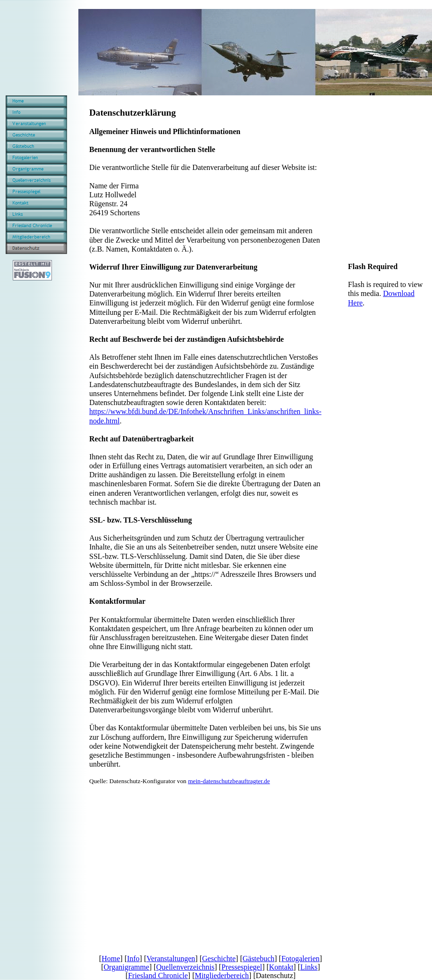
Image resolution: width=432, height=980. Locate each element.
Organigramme (127, 967)
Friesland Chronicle (158, 976)
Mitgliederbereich (222, 976)
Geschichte (219, 959)
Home (111, 959)
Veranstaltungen (171, 959)
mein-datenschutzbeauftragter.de (229, 781)
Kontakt (281, 967)
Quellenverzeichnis (186, 967)
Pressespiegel (242, 967)
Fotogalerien (301, 959)
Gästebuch (259, 959)
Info (133, 959)
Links (309, 967)
